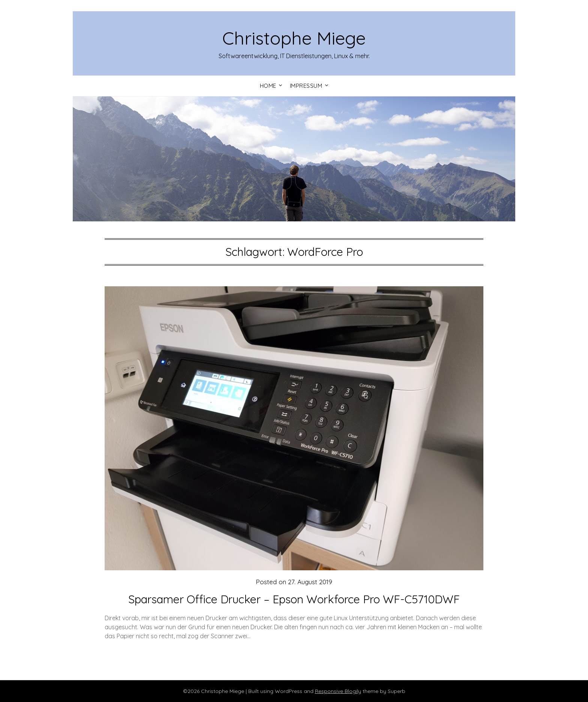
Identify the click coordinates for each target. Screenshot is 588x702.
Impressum (306, 86)
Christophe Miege (294, 38)
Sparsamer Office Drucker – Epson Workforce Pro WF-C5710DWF (294, 599)
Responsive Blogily (338, 691)
